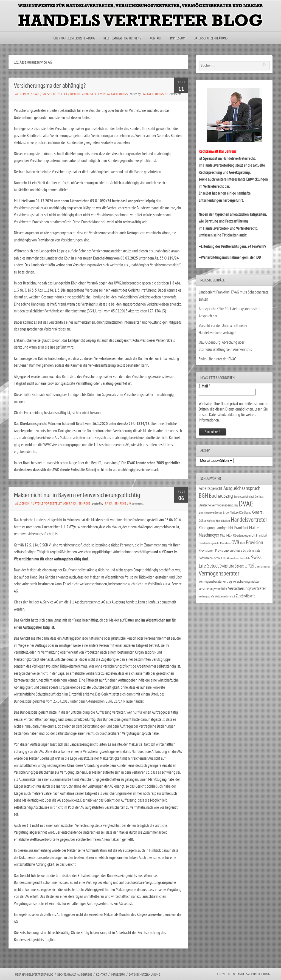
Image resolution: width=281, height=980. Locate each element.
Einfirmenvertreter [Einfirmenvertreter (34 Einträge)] (210, 512)
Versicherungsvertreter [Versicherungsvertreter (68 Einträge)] (247, 588)
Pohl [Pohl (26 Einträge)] (243, 543)
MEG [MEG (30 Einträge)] (223, 535)
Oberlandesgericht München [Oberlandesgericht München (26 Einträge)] (215, 543)
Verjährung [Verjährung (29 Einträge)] (263, 566)
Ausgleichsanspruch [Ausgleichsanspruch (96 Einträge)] (242, 488)
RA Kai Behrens (153, 94)
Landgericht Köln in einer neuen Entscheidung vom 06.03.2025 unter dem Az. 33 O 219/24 (112, 258)
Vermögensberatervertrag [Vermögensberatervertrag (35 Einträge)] (215, 581)
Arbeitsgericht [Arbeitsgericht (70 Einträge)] (211, 488)
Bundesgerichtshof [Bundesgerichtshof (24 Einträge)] (244, 496)
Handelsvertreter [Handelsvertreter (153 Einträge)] (249, 519)
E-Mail (204, 386)
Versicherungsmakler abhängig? (50, 85)
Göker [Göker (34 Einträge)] (202, 520)
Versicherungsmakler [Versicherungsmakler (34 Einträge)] (246, 581)
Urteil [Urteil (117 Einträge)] (250, 566)
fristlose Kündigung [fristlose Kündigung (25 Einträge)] (241, 512)
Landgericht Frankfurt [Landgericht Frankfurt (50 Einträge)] (232, 528)
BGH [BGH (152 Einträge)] (203, 495)
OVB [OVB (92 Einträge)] (235, 542)
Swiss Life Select (55, 94)
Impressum (178, 38)
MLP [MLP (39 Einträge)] (229, 535)
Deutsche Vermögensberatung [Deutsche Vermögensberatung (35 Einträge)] (218, 505)
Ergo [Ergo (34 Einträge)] (226, 512)
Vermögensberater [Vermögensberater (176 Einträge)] (219, 573)
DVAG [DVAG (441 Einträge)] (246, 503)
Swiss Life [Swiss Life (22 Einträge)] (245, 558)
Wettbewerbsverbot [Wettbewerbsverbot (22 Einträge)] (225, 596)
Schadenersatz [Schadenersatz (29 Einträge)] (252, 550)
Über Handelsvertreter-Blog (74, 38)
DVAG (36, 94)
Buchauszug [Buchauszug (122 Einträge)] (221, 495)
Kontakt (155, 38)
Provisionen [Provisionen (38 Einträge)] (206, 550)
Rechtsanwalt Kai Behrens (122, 38)
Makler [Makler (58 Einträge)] (255, 528)
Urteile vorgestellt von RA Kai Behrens (99, 94)
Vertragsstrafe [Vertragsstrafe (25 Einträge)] (206, 596)
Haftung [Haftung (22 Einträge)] (211, 521)
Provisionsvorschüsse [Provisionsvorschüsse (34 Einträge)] (229, 550)
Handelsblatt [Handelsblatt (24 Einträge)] (223, 521)
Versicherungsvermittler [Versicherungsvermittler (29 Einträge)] (213, 589)
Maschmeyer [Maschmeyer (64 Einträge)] (209, 535)
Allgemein (23, 94)
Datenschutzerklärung (211, 38)
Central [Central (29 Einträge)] (259, 496)
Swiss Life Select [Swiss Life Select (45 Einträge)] (231, 566)
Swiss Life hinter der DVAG (217, 359)
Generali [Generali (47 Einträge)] (258, 512)
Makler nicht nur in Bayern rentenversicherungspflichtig (77, 495)
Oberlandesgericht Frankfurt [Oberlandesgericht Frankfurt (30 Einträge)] (250, 535)
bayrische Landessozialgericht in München (50, 520)
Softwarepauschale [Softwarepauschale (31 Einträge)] (210, 558)
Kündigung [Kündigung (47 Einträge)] (207, 528)
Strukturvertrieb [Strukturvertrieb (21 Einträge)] (231, 558)
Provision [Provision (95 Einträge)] (254, 542)
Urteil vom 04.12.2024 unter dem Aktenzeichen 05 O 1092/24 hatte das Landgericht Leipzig (87, 201)
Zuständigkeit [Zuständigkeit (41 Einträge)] (245, 596)
